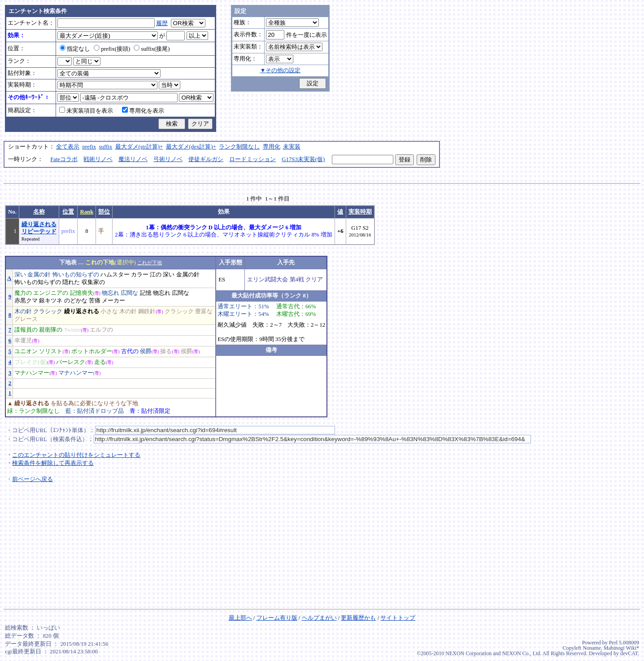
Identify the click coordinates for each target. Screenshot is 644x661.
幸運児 (23, 341)
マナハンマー (32, 373)
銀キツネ (51, 301)
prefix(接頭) (112, 49)
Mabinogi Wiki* (621, 648)
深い (20, 275)
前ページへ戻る (33, 479)
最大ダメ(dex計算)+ (191, 147)
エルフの (101, 330)
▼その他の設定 (281, 70)
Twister (73, 330)
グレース (26, 319)
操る (166, 351)
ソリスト (51, 351)
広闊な (129, 293)
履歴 (162, 23)
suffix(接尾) (152, 49)
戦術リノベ (98, 159)
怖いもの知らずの (76, 275)
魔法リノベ (133, 159)
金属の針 (39, 275)
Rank (87, 212)
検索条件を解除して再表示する (53, 463)
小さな (109, 311)
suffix (106, 147)
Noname (592, 648)
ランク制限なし (239, 147)
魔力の (23, 293)
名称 (39, 212)
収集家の (93, 282)
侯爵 (146, 351)
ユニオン (26, 351)
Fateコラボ (64, 159)
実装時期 (360, 212)
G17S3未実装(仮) (303, 159)
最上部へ (240, 618)
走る (100, 362)
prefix (89, 147)
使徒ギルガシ (206, 159)
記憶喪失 (82, 293)
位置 (68, 212)
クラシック (48, 311)
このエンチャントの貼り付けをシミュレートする (76, 455)
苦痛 (95, 301)
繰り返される (82, 311)
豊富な (204, 311)
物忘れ (111, 293)
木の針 (23, 311)
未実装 (292, 147)
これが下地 (150, 263)
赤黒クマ (26, 301)
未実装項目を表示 (86, 111)
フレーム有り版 (277, 618)
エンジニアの (51, 293)
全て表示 (68, 147)
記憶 (146, 293)
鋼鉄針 (147, 311)
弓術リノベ (168, 159)
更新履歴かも (358, 618)
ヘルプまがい (319, 618)
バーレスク (71, 362)
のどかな (76, 301)
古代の (130, 351)
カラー (140, 275)
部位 (104, 212)
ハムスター (115, 275)
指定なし (75, 49)
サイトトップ (398, 618)
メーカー (113, 301)
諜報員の (26, 330)
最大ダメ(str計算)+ (139, 147)
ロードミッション (252, 159)
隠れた (71, 282)
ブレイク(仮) (31, 362)
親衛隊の (51, 330)
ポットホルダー (92, 351)
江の (156, 275)
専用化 (272, 147)
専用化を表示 (143, 111)
